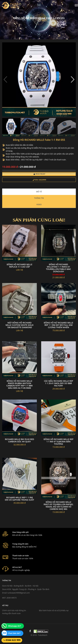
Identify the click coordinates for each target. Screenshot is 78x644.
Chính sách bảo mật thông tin (14, 610)
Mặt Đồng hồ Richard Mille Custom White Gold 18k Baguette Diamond (19, 325)
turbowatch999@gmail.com (19, 593)
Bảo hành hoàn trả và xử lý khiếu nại (54, 610)
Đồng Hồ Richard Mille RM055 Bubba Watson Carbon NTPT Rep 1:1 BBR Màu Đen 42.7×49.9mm (19, 384)
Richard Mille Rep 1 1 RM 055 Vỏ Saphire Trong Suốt (19, 499)
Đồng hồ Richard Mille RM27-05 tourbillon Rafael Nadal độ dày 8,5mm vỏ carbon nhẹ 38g (58, 505)
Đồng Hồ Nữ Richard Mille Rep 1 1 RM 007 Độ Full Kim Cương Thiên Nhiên (58, 325)
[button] (72, 79)
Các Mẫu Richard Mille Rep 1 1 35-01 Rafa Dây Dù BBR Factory (58, 383)
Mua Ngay (40, 174)
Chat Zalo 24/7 (14, 633)
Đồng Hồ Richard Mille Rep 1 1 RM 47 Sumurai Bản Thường (58, 442)
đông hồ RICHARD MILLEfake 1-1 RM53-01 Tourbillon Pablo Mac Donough (58, 268)
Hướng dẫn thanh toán (11, 613)
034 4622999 (40, 180)
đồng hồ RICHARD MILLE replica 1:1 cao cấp (19, 266)
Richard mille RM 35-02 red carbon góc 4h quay (19, 440)
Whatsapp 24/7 (15, 626)
